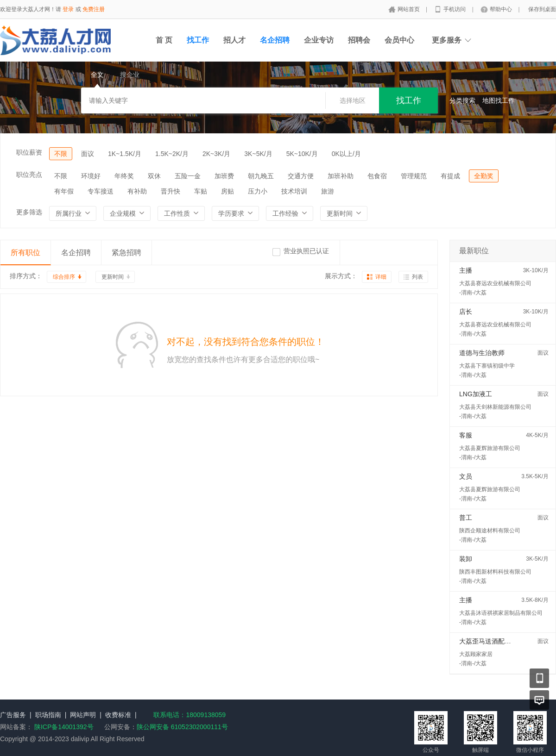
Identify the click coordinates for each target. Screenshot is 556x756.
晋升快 (171, 191)
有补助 (137, 191)
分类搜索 (462, 100)
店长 (466, 312)
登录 (68, 9)
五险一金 (188, 176)
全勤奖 (484, 176)
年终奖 (124, 176)
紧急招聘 (126, 253)
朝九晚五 (261, 176)
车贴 (201, 191)
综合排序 (64, 277)
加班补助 (341, 176)
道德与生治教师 (482, 353)
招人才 (234, 40)
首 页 (164, 40)
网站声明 (83, 715)
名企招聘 (275, 40)
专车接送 (101, 191)
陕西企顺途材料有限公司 (490, 531)
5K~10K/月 (302, 154)
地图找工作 (499, 100)
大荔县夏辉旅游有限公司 (490, 448)
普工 (466, 518)
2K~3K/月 (216, 154)
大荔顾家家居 (476, 654)
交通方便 (301, 176)
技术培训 (294, 191)
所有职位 (25, 253)
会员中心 (399, 40)
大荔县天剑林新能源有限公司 (495, 407)
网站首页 (409, 9)
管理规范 (414, 176)
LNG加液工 (476, 394)
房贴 (227, 191)
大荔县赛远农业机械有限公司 (495, 283)
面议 (88, 154)
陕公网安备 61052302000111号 (182, 727)
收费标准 (118, 715)
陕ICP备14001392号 (64, 727)
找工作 (198, 40)
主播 (466, 270)
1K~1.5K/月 (125, 154)
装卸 (466, 559)
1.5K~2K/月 (172, 154)
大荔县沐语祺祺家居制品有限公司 (501, 613)
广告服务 (13, 715)
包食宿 (377, 176)
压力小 (258, 191)
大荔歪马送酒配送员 (488, 641)
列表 (417, 277)
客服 (466, 435)
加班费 (224, 176)
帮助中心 (502, 9)
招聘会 (359, 40)
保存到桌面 (542, 9)
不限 (61, 154)
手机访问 (455, 9)
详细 (381, 277)
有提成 (450, 176)
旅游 (328, 191)
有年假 (64, 191)
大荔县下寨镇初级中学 (487, 366)
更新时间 (113, 277)
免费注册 (94, 9)
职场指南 (48, 715)
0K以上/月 (346, 154)
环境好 (91, 176)
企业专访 (319, 40)
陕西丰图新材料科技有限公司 (495, 572)
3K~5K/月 (258, 154)
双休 (154, 176)
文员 (466, 476)
